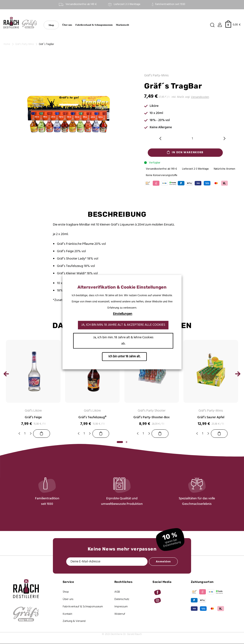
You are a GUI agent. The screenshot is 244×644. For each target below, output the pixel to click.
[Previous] (6, 376)
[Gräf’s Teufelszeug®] (101, 434)
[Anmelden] (220, 25)
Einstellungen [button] (123, 314)
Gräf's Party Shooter (152, 411)
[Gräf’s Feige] (41, 434)
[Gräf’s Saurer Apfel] (219, 434)
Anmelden (163, 562)
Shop (51, 25)
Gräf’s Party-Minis (25, 44)
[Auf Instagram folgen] (158, 601)
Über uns (67, 25)
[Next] (238, 376)
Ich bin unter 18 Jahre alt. (124, 356)
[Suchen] (212, 25)
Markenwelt (123, 25)
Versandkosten (200, 97)
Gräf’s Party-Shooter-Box (152, 418)
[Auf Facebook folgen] (158, 593)
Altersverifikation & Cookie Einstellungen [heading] (122, 287)
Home (7, 44)
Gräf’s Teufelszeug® (92, 418)
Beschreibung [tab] (117, 214)
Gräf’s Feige (33, 418)
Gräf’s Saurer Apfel (211, 418)
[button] (233, 25)
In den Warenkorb (188, 152)
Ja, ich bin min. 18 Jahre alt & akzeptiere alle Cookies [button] (123, 325)
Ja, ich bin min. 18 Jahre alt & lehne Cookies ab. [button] (123, 341)
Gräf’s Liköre (33, 411)
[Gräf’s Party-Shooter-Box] (160, 434)
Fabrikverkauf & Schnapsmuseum (94, 25)
